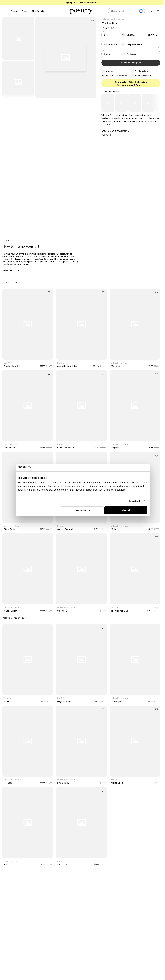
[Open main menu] (5, 11)
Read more (107, 124)
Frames (25, 11)
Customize (82, 510)
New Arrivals (38, 11)
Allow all (126, 510)
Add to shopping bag (131, 63)
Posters (14, 11)
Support (106, 135)
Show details (135, 501)
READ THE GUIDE (11, 271)
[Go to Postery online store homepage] (81, 11)
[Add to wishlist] (92, 21)
